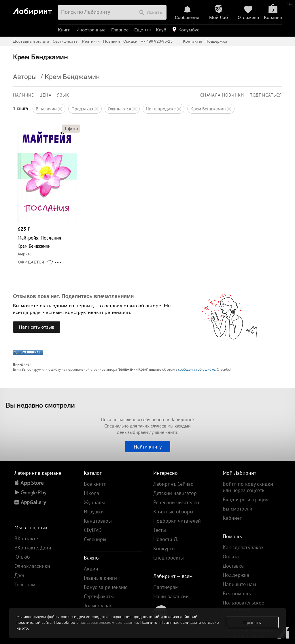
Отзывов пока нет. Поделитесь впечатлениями (73, 296)
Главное (120, 30)
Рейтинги (91, 41)
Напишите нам (239, 584)
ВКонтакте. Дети (33, 548)
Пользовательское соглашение (243, 606)
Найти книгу (148, 447)
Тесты (160, 530)
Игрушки (94, 512)
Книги (64, 30)
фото (71, 128)
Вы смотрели (238, 509)
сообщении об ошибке (197, 369)
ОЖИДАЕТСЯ (31, 262)
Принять (252, 622)
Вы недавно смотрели (40, 405)
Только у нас (98, 606)
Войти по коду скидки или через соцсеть (248, 487)
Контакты (192, 41)
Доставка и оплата (31, 41)
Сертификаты (66, 41)
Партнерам (166, 587)
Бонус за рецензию (106, 587)
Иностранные (91, 30)
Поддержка (216, 41)
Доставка (233, 566)
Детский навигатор (175, 493)
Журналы (94, 502)
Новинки (111, 41)
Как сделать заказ (243, 547)
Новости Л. (166, 539)
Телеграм (25, 584)
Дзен (20, 575)
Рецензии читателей (176, 502)
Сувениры (95, 539)
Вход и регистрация (246, 499)
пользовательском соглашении (109, 622)
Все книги (95, 484)
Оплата (231, 557)
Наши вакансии (171, 596)
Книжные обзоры (173, 512)
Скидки (130, 41)
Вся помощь (237, 593)
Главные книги (100, 578)
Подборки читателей (177, 521)
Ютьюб (22, 557)
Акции (91, 569)
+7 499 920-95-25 (157, 41)
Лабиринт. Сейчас (173, 484)
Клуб (161, 30)
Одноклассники (32, 566)
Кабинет (232, 518)
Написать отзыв (37, 327)
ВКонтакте (26, 538)
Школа (91, 493)
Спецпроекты (169, 558)
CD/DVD (93, 530)
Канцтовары (98, 521)
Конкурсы (164, 548)
